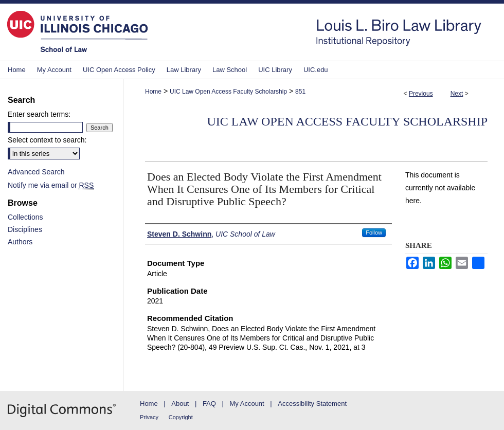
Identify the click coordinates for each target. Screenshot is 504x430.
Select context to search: (47, 140)
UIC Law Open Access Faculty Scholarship (228, 92)
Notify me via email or (51, 185)
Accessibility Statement (312, 404)
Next (457, 94)
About (180, 404)
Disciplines (25, 229)
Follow (374, 232)
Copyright (181, 417)
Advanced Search (36, 172)
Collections (25, 217)
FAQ (209, 404)
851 (300, 92)
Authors (20, 242)
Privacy (149, 417)
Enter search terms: (39, 114)
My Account (247, 404)
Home (153, 92)
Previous (421, 94)
